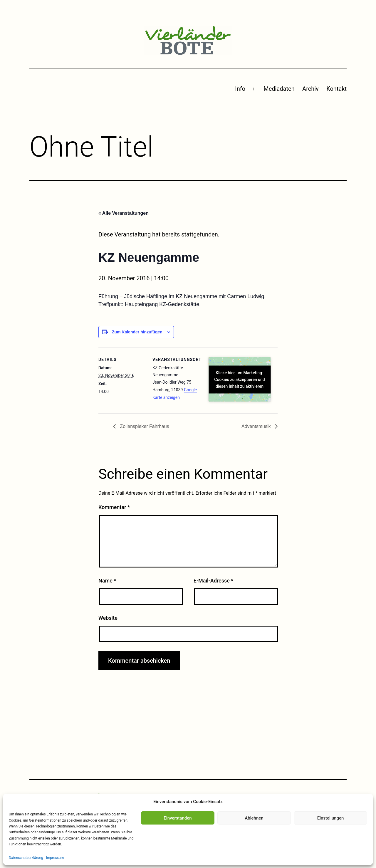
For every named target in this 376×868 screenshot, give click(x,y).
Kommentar (114, 507)
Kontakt (336, 89)
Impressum (55, 858)
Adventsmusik (257, 426)
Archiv (310, 89)
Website (108, 618)
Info (240, 89)
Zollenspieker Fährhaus (144, 426)
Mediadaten (279, 89)
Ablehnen (254, 818)
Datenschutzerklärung (26, 858)
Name (107, 581)
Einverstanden (178, 818)
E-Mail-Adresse (214, 581)
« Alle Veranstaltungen (124, 213)
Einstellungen (331, 818)
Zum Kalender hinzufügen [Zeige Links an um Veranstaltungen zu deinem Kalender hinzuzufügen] (137, 332)
